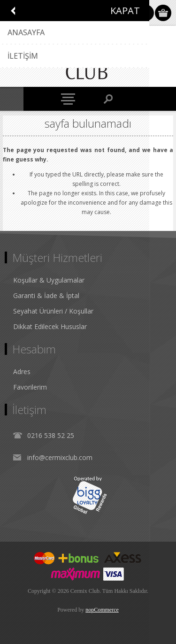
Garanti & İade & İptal (46, 295)
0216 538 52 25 (51, 435)
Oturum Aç (146, 13)
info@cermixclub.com (60, 457)
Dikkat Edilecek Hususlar (50, 326)
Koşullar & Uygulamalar (49, 280)
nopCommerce (102, 610)
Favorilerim (30, 387)
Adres (22, 372)
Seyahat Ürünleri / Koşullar (53, 311)
